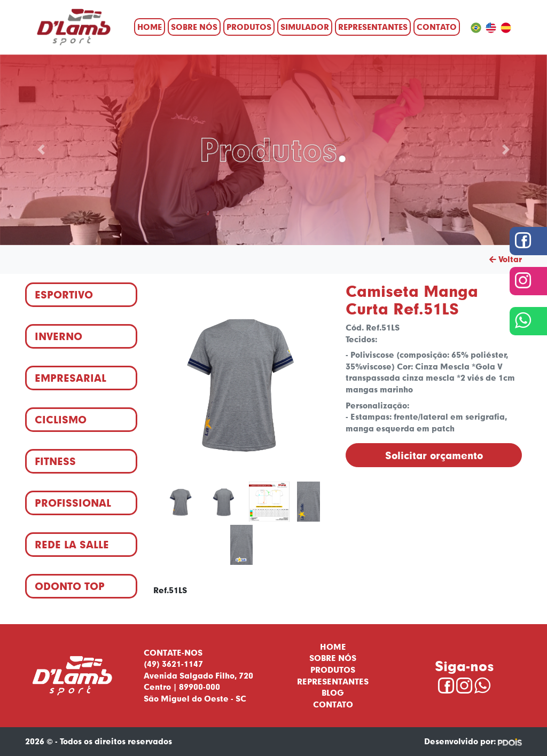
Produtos (249, 27)
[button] (41, 150)
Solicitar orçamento (434, 455)
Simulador (305, 27)
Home (150, 27)
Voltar (506, 259)
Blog (333, 692)
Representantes (373, 27)
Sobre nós (194, 27)
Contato (437, 27)
